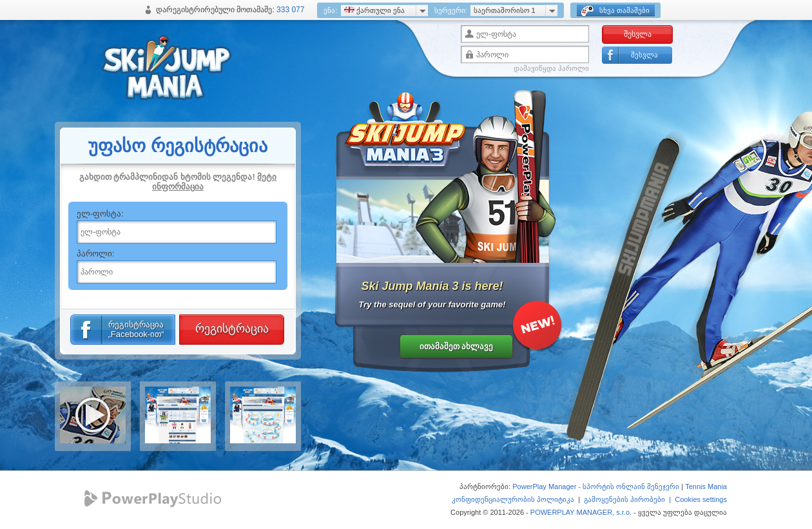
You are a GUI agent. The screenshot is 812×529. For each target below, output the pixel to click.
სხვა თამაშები (615, 11)
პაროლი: (96, 254)
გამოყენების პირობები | (629, 499)
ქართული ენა (374, 10)
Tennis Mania (706, 486)
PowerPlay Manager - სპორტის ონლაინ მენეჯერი (596, 486)
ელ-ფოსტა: (100, 214)
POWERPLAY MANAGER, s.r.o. (581, 512)
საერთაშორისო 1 (505, 10)
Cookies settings (701, 499)
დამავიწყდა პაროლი (551, 68)
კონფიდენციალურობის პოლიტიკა (513, 499)
